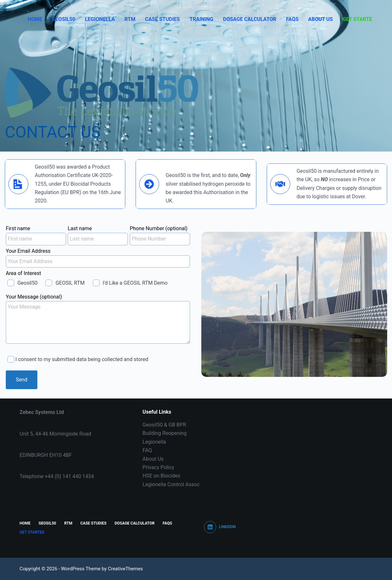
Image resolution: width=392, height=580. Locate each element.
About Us (320, 19)
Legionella (100, 19)
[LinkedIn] (220, 527)
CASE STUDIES (162, 19)
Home (35, 19)
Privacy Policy (159, 467)
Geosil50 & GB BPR (164, 425)
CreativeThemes (125, 569)
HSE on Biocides (162, 476)
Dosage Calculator (250, 19)
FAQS (292, 19)
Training (201, 19)
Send (22, 380)
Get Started (359, 19)
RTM (130, 19)
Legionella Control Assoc (171, 484)
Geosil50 (63, 19)
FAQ (147, 450)
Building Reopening (165, 433)
